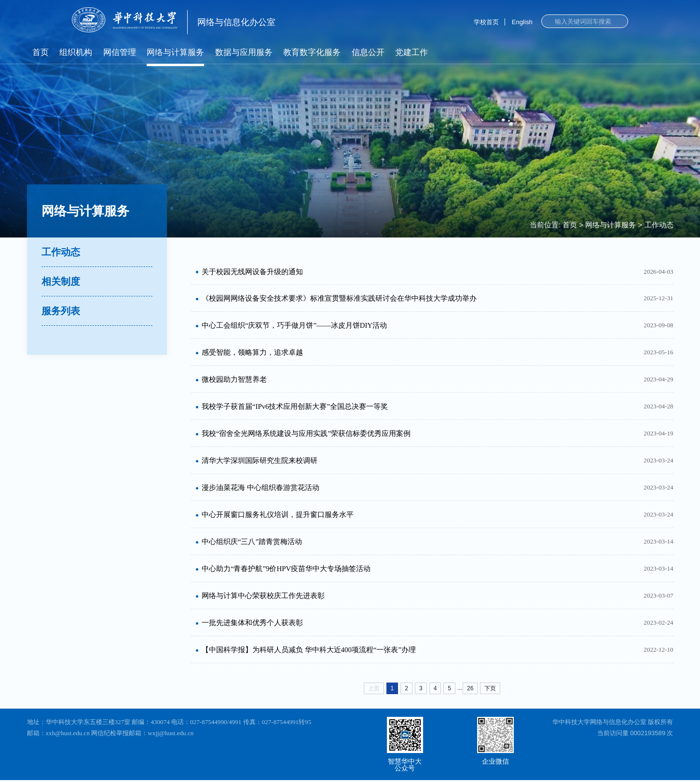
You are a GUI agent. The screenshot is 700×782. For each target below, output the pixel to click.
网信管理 (120, 52)
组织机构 (76, 52)
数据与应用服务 (244, 52)
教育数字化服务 (312, 52)
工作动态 (659, 225)
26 (470, 690)
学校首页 (486, 22)
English (522, 22)
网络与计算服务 (175, 52)
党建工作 (412, 52)
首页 (41, 52)
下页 (490, 690)
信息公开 (368, 52)
